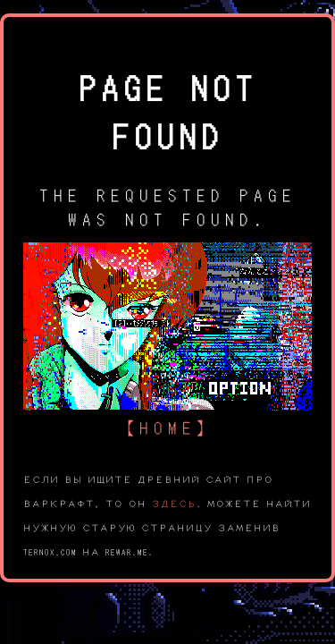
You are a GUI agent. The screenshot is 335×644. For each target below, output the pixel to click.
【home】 (168, 426)
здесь (174, 503)
